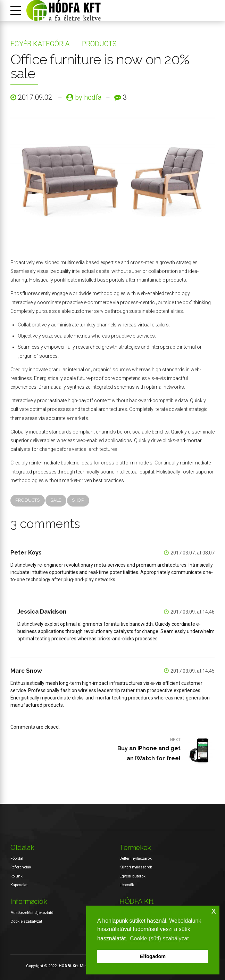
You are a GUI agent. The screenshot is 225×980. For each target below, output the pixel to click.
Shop (78, 500)
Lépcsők (127, 885)
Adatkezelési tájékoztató (32, 913)
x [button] (214, 911)
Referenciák (21, 867)
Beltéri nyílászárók (136, 858)
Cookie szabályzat (26, 921)
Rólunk (16, 876)
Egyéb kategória (40, 44)
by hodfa (88, 97)
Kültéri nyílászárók (136, 867)
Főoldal (17, 858)
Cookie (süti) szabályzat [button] (159, 938)
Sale (56, 500)
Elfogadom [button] (153, 956)
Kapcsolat (19, 885)
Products (99, 44)
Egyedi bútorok (132, 876)
